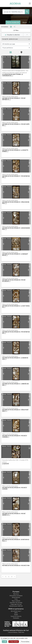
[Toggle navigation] (30, 3)
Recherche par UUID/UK (16, 606)
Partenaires (16, 618)
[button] (3, 62)
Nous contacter (16, 601)
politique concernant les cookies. (10, 640)
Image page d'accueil (16, 604)
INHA (16, 613)
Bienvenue (16, 594)
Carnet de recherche (16, 616)
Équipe (16, 615)
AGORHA (15, 3)
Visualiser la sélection (12, 35)
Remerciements (16, 597)
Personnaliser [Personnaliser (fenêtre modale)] (25, 642)
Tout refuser (14, 642)
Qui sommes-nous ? (16, 611)
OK (4, 642)
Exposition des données (16, 603)
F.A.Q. (16, 599)
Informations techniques (16, 596)
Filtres (16, 30)
